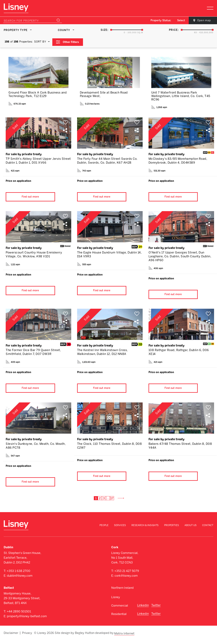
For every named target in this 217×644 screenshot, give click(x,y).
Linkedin (143, 610)
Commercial (120, 610)
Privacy (27, 637)
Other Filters (72, 42)
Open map (202, 20)
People (104, 530)
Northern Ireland (122, 592)
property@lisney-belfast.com (27, 621)
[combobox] (179, 21)
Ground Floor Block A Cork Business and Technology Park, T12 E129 (38, 94)
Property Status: (158, 20)
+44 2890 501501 (19, 616)
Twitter (156, 610)
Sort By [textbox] (40, 42)
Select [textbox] (179, 20)
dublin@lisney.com (20, 580)
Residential (119, 618)
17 (112, 503)
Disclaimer (11, 637)
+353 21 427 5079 (127, 575)
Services (120, 530)
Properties (172, 530)
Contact (208, 530)
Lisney (116, 602)
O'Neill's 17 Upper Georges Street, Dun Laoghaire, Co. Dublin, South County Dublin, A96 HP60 (180, 257)
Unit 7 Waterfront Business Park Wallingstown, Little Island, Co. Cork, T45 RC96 (181, 95)
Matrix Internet (125, 637)
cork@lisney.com (126, 580)
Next (122, 503)
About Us (191, 530)
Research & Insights (145, 530)
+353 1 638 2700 (19, 575)
